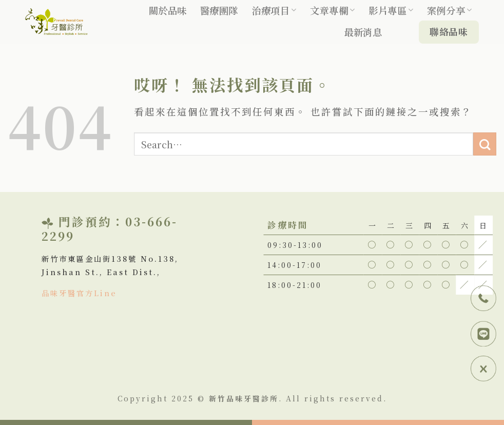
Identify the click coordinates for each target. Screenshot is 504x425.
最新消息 (363, 32)
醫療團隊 (219, 10)
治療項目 (274, 10)
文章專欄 (333, 10)
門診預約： (92, 221)
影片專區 (391, 10)
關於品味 (168, 10)
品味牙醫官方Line (79, 293)
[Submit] (485, 144)
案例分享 (450, 10)
